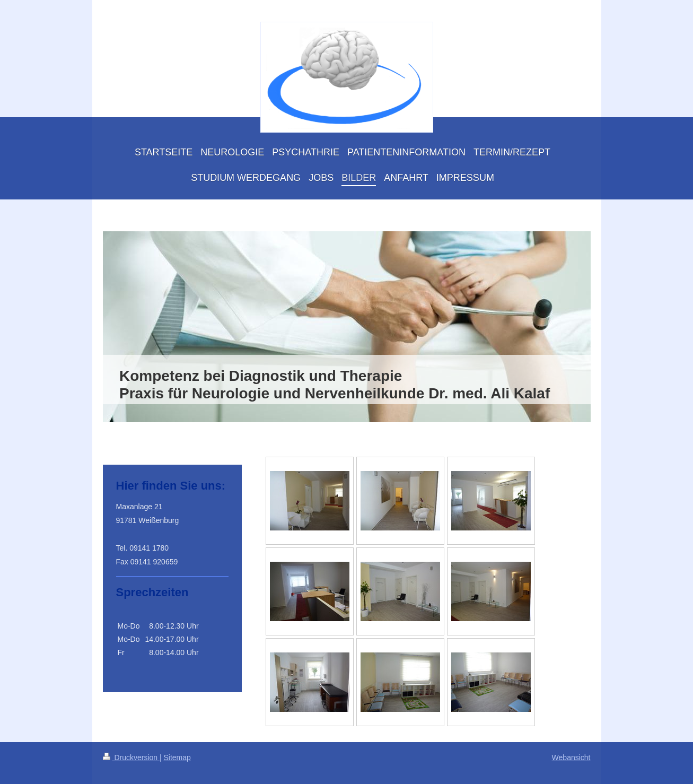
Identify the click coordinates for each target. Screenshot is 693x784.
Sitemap (177, 757)
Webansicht (571, 757)
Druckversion (131, 757)
